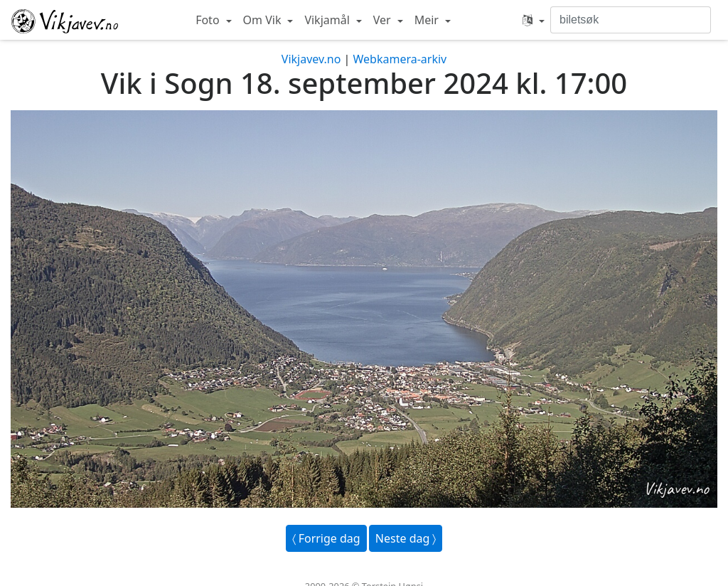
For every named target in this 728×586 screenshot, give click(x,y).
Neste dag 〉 (406, 538)
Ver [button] (384, 20)
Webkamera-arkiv (400, 59)
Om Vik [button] (264, 20)
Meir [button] (428, 20)
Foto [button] (209, 20)
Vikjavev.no (311, 59)
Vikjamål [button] (328, 20)
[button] (534, 20)
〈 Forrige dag (326, 538)
